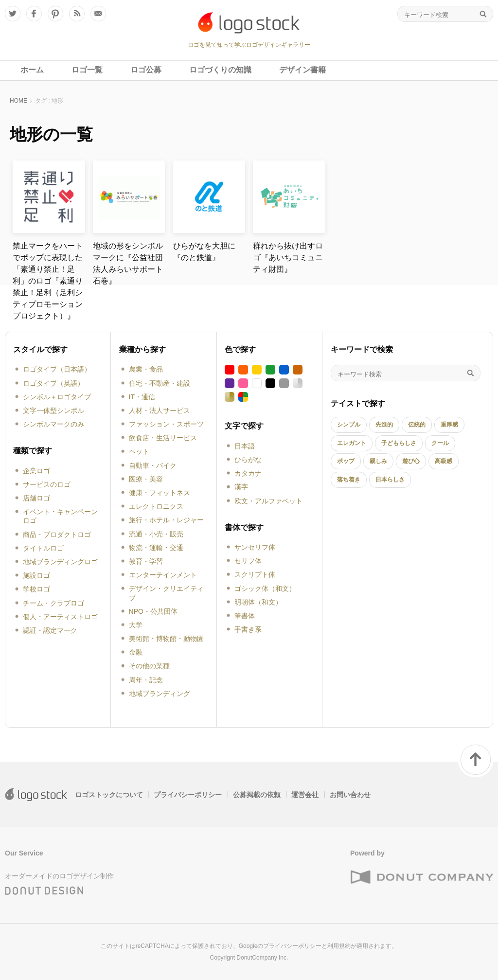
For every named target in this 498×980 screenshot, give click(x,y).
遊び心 (411, 461)
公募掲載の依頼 (257, 795)
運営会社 (305, 795)
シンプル (349, 425)
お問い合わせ (350, 795)
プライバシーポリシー (188, 795)
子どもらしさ (399, 443)
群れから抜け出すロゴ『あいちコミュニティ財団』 (288, 258)
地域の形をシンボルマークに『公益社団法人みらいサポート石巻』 (128, 263)
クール (440, 443)
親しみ (378, 461)
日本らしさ (390, 480)
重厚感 (449, 425)
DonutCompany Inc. (262, 958)
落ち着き (349, 480)
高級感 (444, 461)
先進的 (384, 425)
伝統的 (417, 425)
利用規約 (339, 946)
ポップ (346, 461)
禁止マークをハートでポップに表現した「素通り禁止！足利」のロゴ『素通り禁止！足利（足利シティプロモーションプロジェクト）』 (48, 281)
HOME (18, 101)
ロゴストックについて (109, 795)
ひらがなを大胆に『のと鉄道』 (204, 252)
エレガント (352, 443)
